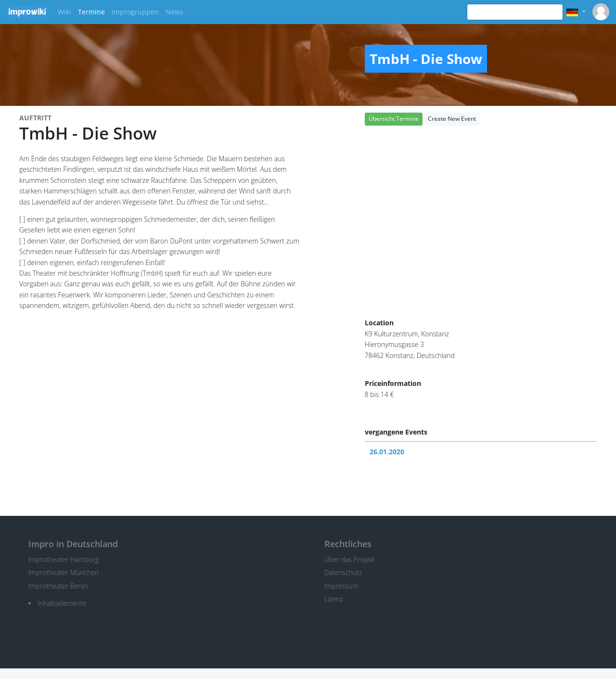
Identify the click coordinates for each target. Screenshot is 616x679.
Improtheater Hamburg (64, 559)
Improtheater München (64, 572)
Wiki (64, 12)
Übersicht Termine (394, 119)
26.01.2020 (387, 452)
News (174, 12)
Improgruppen (135, 12)
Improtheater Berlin (58, 586)
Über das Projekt (350, 559)
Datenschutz (343, 572)
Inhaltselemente (62, 603)
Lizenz (334, 599)
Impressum (341, 586)
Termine (91, 12)
